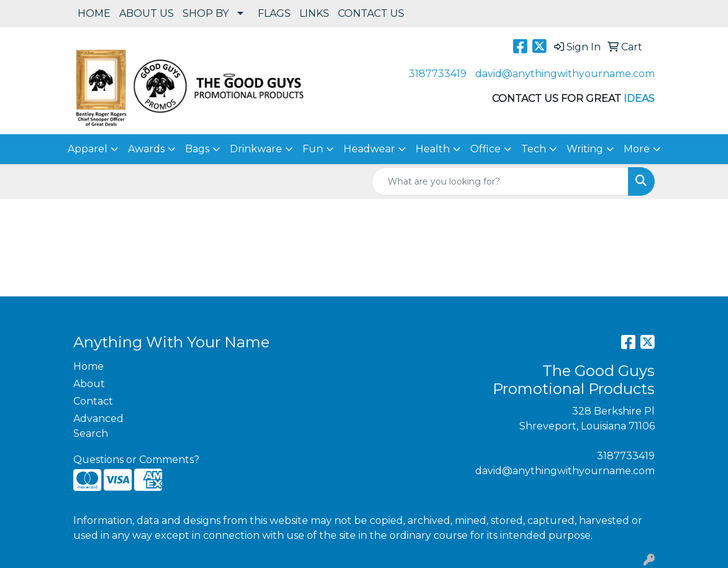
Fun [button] (313, 149)
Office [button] (485, 149)
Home (89, 366)
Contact (93, 401)
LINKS (314, 13)
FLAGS (274, 13)
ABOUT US (147, 13)
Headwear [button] (369, 149)
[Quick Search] (500, 181)
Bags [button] (197, 149)
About (89, 384)
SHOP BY (206, 13)
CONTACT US (371, 13)
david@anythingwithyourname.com (565, 74)
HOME (94, 13)
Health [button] (433, 149)
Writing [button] (585, 149)
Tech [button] (534, 149)
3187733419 (438, 74)
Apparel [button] (88, 149)
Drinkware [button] (256, 149)
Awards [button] (146, 149)
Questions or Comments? (136, 460)
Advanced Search (98, 426)
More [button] (637, 149)
